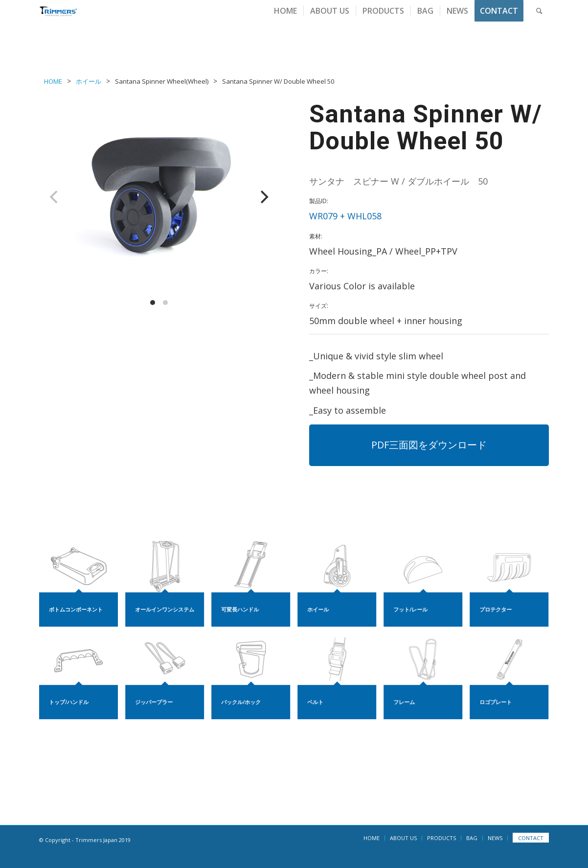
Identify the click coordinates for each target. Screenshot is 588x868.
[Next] (263, 197)
